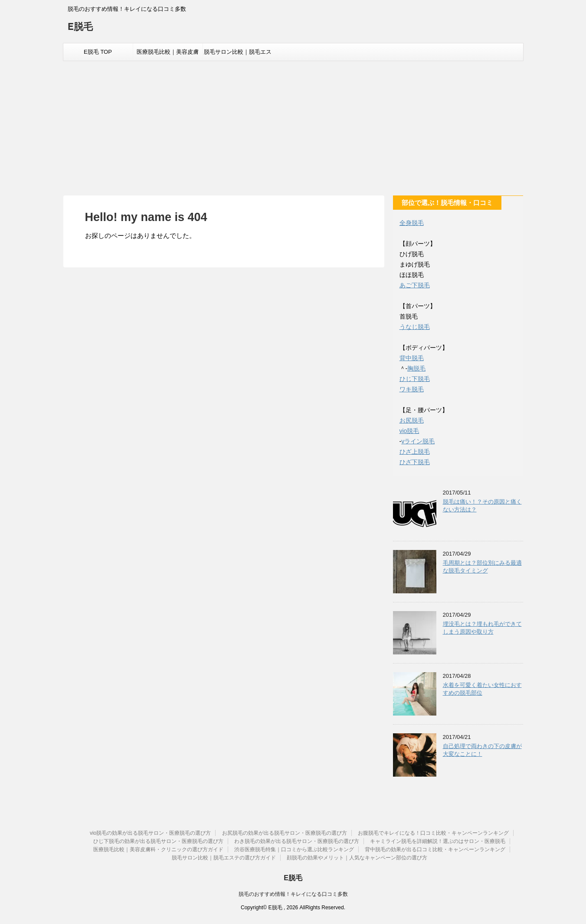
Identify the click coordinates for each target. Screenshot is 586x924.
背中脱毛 (412, 358)
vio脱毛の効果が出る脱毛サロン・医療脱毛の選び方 (150, 833)
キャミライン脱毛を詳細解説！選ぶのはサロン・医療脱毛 (438, 841)
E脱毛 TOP (98, 52)
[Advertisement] (293, 126)
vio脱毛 (409, 431)
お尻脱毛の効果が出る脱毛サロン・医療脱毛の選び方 (285, 833)
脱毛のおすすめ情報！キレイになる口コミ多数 (293, 894)
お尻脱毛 (412, 420)
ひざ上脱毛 (415, 452)
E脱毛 (80, 28)
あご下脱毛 (415, 285)
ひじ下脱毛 (415, 379)
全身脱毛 (412, 223)
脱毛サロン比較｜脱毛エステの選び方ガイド (238, 55)
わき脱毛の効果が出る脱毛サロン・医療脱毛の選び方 (297, 841)
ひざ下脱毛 (415, 462)
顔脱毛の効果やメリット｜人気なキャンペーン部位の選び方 (357, 858)
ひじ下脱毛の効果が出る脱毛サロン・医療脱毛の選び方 (158, 841)
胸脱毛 (416, 368)
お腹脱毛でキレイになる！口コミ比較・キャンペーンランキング (433, 833)
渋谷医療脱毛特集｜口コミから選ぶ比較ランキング (294, 849)
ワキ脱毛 (412, 389)
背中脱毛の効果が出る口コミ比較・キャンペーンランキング (435, 849)
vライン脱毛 (418, 441)
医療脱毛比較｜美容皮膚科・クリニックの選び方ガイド (168, 55)
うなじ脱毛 (415, 327)
